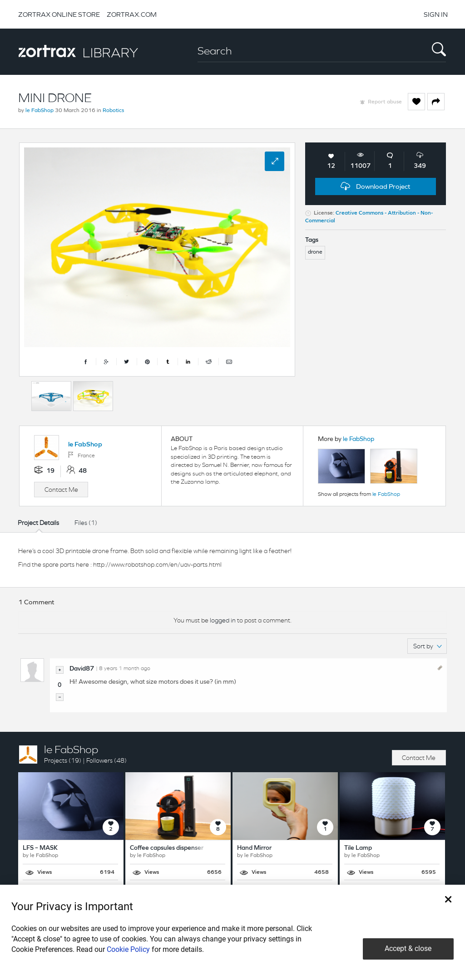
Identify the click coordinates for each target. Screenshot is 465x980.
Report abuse (385, 102)
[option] (51, 396)
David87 (82, 669)
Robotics (113, 111)
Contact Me (61, 490)
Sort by (428, 646)
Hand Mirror (254, 848)
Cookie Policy (128, 949)
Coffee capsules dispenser (167, 848)
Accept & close (408, 948)
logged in (223, 620)
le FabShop (40, 111)
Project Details (38, 523)
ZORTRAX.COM (132, 14)
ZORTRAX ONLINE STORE (59, 14)
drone (315, 252)
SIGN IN (436, 14)
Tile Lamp (358, 848)
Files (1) (86, 523)
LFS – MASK (40, 848)
